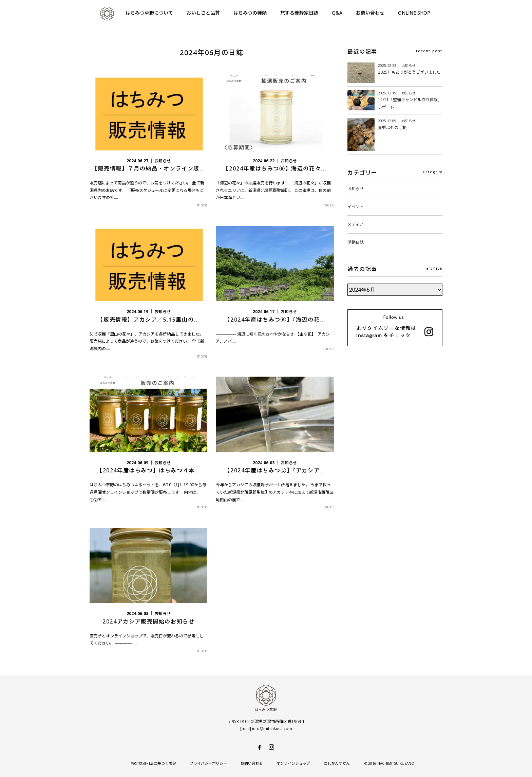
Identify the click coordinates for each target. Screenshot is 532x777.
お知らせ (356, 189)
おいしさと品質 (203, 13)
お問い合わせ (370, 13)
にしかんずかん (337, 763)
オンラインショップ (293, 763)
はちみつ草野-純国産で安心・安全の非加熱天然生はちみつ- (107, 14)
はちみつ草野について (149, 13)
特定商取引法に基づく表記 (154, 763)
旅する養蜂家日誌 (299, 13)
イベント (356, 207)
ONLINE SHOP (414, 13)
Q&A (337, 13)
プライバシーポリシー (208, 763)
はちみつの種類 (250, 13)
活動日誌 (356, 242)
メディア (355, 224)
